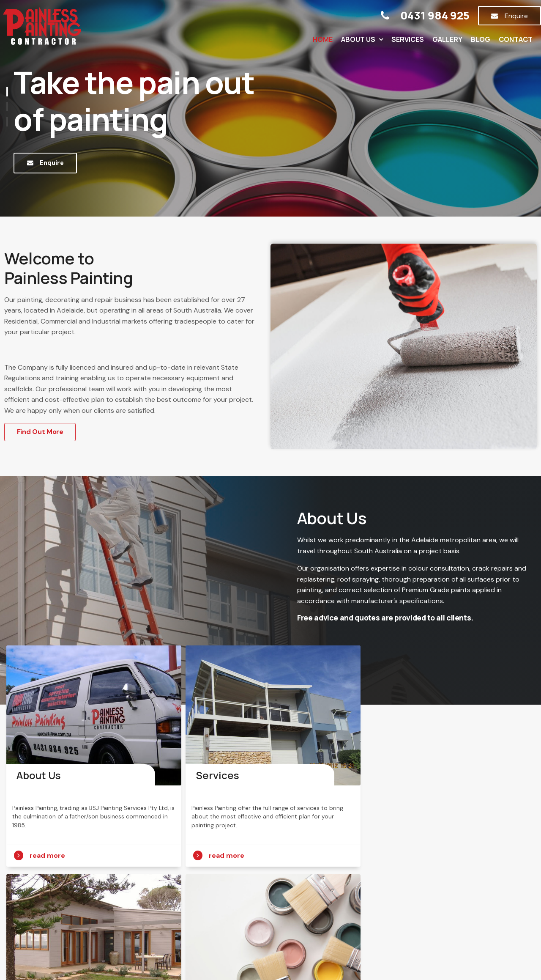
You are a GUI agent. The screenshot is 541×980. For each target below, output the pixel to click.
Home (323, 39)
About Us (358, 39)
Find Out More (40, 432)
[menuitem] (120, 923)
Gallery (447, 39)
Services (408, 39)
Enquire (516, 16)
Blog (481, 39)
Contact (516, 39)
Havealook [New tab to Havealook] (297, 957)
